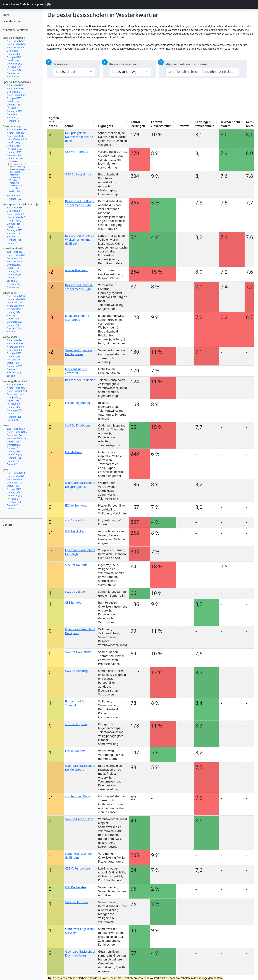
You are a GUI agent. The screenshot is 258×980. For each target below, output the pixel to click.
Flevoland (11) (14, 70)
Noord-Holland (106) (17, 432)
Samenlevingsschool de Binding (79, 856)
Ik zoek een (61, 64)
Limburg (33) (13, 356)
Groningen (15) (14, 230)
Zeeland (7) (12, 118)
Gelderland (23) (15, 258)
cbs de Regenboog (77, 403)
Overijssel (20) (14, 98)
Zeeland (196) (14, 196)
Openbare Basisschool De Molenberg (80, 768)
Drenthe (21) (13, 369)
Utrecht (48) (13, 486)
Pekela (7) (14, 188)
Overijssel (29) (14, 221)
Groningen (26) (14, 366)
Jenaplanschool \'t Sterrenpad (77, 318)
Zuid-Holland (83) (15, 208)
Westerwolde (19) (17, 175)
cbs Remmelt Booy (77, 796)
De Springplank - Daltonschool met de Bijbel (79, 137)
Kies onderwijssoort (123, 64)
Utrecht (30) (13, 319)
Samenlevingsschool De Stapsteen (79, 352)
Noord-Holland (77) (16, 344)
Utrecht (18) (13, 227)
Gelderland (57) (15, 211)
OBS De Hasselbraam (79, 174)
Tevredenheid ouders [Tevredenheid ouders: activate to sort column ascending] (230, 124)
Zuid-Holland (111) (16, 340)
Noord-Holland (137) (17, 388)
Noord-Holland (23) (16, 255)
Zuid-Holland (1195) (17, 130)
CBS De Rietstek (76, 887)
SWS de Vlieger (75, 592)
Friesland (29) (14, 360)
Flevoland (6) (13, 121)
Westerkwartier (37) (18, 164)
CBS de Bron (73, 452)
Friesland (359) (14, 149)
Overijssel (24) (14, 57)
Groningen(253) (15, 159)
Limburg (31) (13, 451)
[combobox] (202, 72)
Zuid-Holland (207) (16, 385)
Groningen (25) (14, 455)
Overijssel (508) (15, 146)
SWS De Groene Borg (79, 819)
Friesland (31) (14, 315)
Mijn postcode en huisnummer (187, 64)
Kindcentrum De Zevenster (76, 371)
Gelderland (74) (15, 435)
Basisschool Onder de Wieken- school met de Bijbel (80, 240)
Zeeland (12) (13, 332)
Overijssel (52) (14, 445)
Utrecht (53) (13, 442)
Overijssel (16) (14, 265)
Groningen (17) (14, 64)
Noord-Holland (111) (17, 476)
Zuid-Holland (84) (15, 41)
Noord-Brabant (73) (17, 479)
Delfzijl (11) (14, 183)
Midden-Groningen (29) (19, 169)
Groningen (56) (16, 162)
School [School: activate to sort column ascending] (70, 126)
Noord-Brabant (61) (17, 347)
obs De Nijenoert (76, 270)
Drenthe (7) (12, 278)
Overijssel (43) (14, 353)
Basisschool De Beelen (80, 380)
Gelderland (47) (15, 51)
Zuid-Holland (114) (16, 296)
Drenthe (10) (13, 73)
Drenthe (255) (14, 155)
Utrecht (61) (13, 401)
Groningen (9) (14, 274)
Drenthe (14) (13, 461)
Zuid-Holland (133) (16, 429)
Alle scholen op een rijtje (23, 4)
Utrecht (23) (13, 60)
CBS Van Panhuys (77, 152)
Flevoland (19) (14, 458)
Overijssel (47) (14, 309)
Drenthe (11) (13, 243)
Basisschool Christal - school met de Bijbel (79, 287)
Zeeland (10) (13, 77)
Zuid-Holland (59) (15, 85)
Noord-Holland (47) (16, 217)
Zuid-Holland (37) (15, 252)
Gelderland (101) (15, 394)
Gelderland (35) (15, 92)
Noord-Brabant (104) (17, 391)
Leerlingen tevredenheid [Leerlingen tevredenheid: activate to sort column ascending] (205, 124)
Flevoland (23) (14, 417)
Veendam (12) (15, 180)
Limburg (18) (13, 105)
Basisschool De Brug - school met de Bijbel (80, 203)
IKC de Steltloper (76, 505)
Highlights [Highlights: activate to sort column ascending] (106, 126)
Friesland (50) (14, 404)
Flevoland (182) (14, 199)
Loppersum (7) (16, 186)
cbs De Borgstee (76, 724)
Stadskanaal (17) (16, 177)
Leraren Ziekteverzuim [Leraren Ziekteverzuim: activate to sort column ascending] (161, 124)
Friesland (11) (14, 108)
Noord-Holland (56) (16, 44)
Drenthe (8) (12, 114)
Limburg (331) (14, 152)
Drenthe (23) (13, 325)
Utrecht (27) (13, 363)
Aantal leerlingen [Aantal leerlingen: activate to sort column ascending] (138, 124)
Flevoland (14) (14, 328)
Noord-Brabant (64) (17, 306)
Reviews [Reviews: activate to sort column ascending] (184, 126)
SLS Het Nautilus (76, 565)
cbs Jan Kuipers (75, 751)
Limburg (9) (13, 271)
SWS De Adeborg (76, 671)
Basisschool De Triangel (75, 703)
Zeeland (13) (13, 237)
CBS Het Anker (75, 531)
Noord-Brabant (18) (17, 262)
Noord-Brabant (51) (17, 214)
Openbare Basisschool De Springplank (80, 485)
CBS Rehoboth (75, 603)
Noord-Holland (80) (16, 299)
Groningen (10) (14, 111)
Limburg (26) (13, 224)
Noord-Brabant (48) (17, 48)
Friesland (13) (14, 67)
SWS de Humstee (77, 902)
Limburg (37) (13, 312)
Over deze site (11, 21)
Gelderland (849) (15, 136)
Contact (8, 525)
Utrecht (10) (13, 268)
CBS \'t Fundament (78, 868)
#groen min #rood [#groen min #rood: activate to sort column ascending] (54, 122)
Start (6, 15)
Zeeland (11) (13, 376)
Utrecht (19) (13, 101)
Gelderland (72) (15, 483)
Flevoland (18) (14, 502)
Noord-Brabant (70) (17, 438)
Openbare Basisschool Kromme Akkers (80, 953)
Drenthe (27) (13, 414)
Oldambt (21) (15, 172)
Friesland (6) (13, 287)
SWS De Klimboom (77, 425)
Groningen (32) (14, 410)
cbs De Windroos (76, 520)
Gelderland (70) (15, 303)
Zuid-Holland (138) (16, 473)
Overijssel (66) (14, 397)
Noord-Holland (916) (17, 133)
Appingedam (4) (16, 191)
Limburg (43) (13, 407)
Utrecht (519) (13, 142)
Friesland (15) (14, 233)
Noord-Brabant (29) (17, 95)
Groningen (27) (14, 322)
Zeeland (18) (13, 420)
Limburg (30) (13, 54)
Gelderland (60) (15, 350)
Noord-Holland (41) (16, 89)
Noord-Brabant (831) (17, 139)
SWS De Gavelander (78, 652)
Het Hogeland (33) (17, 167)
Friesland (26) (14, 499)
